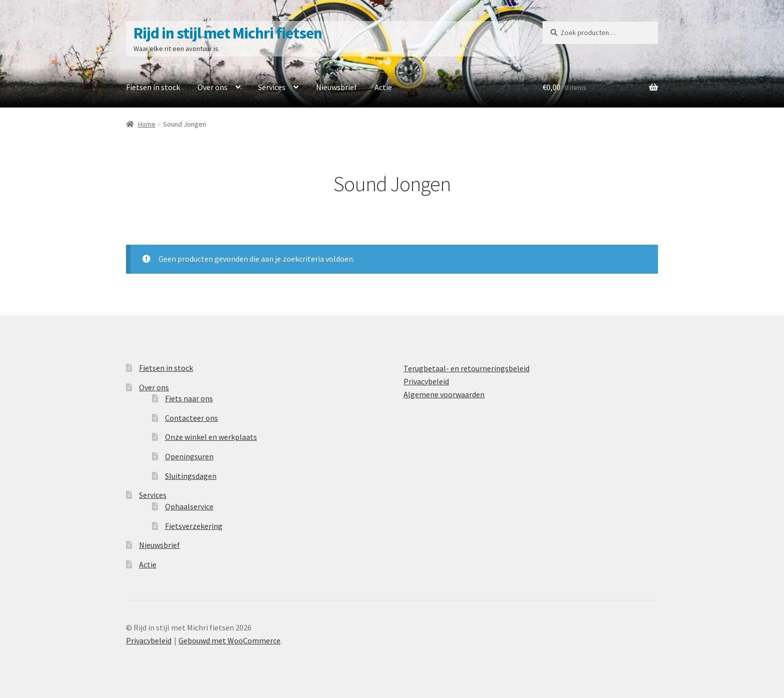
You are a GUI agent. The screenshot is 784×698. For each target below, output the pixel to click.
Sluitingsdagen (191, 476)
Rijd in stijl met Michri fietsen (228, 33)
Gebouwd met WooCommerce (229, 640)
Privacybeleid (426, 381)
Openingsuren (189, 456)
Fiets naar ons (189, 398)
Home (147, 124)
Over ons (212, 87)
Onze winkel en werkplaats (211, 437)
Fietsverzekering (194, 526)
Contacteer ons (191, 418)
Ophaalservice (189, 506)
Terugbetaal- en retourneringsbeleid (466, 368)
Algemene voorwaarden (444, 394)
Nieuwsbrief (336, 87)
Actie (383, 87)
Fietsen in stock (153, 87)
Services (272, 87)
